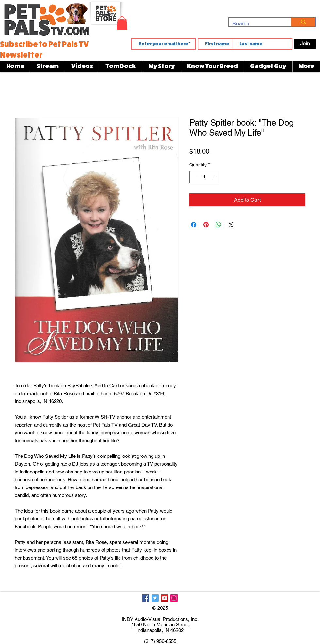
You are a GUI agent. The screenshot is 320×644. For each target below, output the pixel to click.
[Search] (255, 24)
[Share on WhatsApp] (218, 225)
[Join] (305, 44)
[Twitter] (155, 598)
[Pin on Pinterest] (206, 225)
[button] (122, 23)
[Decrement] (194, 177)
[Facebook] (146, 598)
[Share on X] (231, 225)
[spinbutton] (204, 177)
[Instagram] (174, 598)
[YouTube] (165, 598)
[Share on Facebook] (194, 225)
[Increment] (214, 177)
